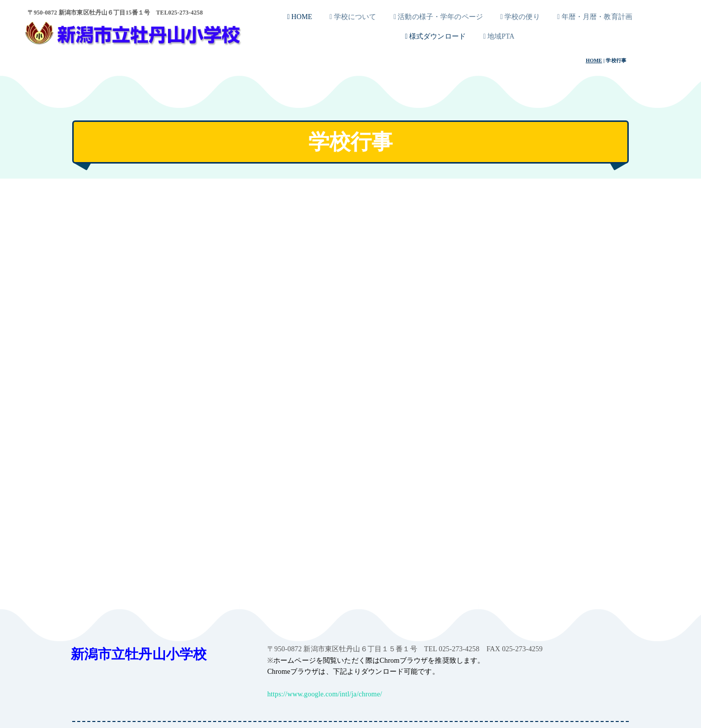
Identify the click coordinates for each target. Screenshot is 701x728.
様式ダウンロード (435, 36)
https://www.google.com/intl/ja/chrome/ (325, 694)
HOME (300, 17)
